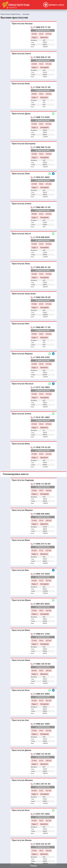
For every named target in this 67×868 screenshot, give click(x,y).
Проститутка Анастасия (24, 294)
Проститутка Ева (20, 570)
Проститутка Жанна (22, 840)
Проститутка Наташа (22, 23)
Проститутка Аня (20, 720)
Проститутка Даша (21, 114)
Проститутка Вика (21, 444)
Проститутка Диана (22, 750)
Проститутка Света (21, 54)
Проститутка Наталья (23, 384)
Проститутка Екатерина (24, 144)
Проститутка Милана (22, 780)
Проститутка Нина (21, 660)
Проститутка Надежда (23, 480)
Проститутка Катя (21, 690)
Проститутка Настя (21, 234)
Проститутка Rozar (21, 84)
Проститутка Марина (22, 354)
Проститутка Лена (21, 264)
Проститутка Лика (21, 174)
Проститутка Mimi (21, 324)
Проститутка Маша (21, 600)
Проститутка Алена (22, 204)
